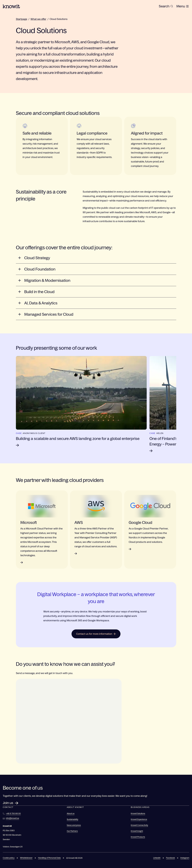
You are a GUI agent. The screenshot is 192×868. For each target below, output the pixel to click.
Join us (8, 803)
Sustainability (73, 819)
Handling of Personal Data (49, 858)
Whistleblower (26, 858)
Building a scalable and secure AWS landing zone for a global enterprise (78, 439)
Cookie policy (9, 858)
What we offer (38, 19)
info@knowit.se (12, 818)
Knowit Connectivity (139, 825)
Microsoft (29, 522)
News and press (74, 825)
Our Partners (72, 831)
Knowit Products (138, 837)
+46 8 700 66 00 (13, 813)
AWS (79, 522)
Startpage (22, 19)
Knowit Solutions (138, 813)
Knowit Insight (137, 831)
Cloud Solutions (59, 19)
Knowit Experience (139, 819)
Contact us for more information (96, 634)
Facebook (170, 858)
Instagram (185, 858)
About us (71, 813)
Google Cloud (140, 522)
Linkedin (157, 858)
